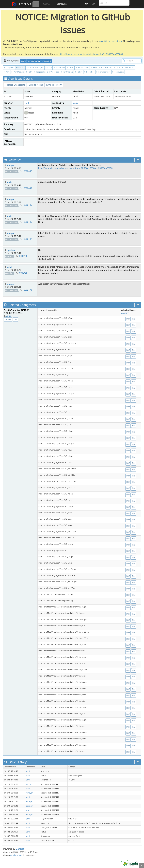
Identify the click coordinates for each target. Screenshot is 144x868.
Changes (63, 4)
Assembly (59, 67)
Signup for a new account (39, 61)
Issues (48, 4)
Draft (70, 67)
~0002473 (27, 290)
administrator (16, 855)
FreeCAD (21, 4)
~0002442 (27, 171)
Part (7, 72)
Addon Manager (35, 67)
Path (29, 72)
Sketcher (89, 72)
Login (23, 61)
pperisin (11, 250)
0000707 (125, 313)
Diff (15, 319)
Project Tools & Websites (47, 72)
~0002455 (23, 273)
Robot (79, 72)
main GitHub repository (110, 41)
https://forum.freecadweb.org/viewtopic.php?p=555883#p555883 (91, 54)
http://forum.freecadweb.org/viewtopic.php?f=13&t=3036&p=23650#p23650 (75, 168)
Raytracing (67, 72)
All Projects (9, 67)
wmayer (11, 165)
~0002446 (27, 222)
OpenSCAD (128, 67)
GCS (117, 67)
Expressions (82, 67)
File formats (105, 67)
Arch (48, 67)
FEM (94, 67)
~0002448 (23, 256)
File (134, 319)
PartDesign (18, 72)
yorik (27, 103)
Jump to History (54, 85)
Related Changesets (15, 85)
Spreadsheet (103, 72)
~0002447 (27, 239)
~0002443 (27, 188)
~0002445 (27, 205)
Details (8, 319)
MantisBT (20, 849)
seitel (9, 267)
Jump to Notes (36, 85)
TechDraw (118, 72)
